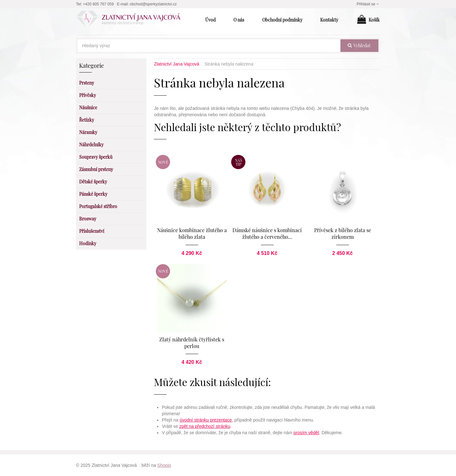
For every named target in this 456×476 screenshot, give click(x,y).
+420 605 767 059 (98, 4)
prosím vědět (306, 433)
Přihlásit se (368, 4)
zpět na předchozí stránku (205, 426)
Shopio (164, 465)
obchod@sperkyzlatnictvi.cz (153, 4)
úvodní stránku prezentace (206, 420)
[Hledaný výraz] (209, 46)
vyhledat (359, 45)
